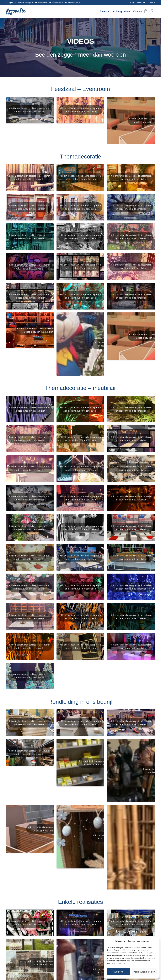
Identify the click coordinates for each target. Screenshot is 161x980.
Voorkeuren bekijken (144, 972)
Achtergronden (121, 11)
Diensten (141, 2)
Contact (138, 11)
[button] (152, 12)
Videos (152, 2)
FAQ (132, 2)
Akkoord (119, 972)
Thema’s (105, 11)
